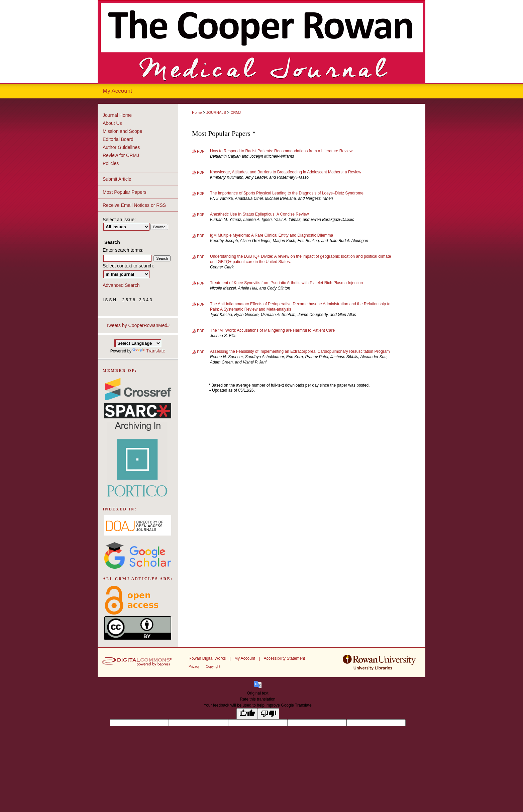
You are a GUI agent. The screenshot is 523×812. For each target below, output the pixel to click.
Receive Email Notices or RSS (134, 205)
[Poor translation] (269, 714)
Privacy (195, 667)
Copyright (213, 667)
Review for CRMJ (121, 155)
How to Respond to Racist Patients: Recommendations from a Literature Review (281, 151)
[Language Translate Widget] (138, 343)
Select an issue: (119, 220)
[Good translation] (247, 714)
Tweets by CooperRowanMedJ (138, 325)
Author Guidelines (121, 147)
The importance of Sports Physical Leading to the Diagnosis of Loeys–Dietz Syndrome (287, 193)
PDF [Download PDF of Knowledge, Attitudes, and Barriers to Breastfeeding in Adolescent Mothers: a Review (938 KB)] (201, 172)
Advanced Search (121, 285)
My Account (245, 658)
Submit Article (117, 179)
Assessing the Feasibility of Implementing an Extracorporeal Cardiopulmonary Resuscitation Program (300, 351)
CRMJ (236, 112)
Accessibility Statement (284, 658)
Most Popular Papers (125, 192)
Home (197, 112)
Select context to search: (128, 266)
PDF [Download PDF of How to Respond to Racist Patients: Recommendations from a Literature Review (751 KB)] (201, 151)
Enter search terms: (123, 250)
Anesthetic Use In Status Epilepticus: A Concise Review (259, 214)
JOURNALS (216, 112)
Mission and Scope (122, 131)
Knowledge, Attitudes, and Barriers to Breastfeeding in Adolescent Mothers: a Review (286, 172)
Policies (111, 163)
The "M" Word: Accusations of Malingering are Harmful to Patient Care (272, 330)
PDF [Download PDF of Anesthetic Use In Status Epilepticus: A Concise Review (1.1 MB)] (201, 215)
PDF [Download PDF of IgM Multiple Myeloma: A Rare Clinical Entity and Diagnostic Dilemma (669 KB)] (201, 236)
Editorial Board (118, 139)
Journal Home (117, 115)
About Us (112, 123)
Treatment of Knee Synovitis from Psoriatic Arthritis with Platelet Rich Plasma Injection (286, 283)
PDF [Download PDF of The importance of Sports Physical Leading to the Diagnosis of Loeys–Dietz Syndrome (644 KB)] (201, 193)
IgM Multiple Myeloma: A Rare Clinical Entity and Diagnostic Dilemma (272, 235)
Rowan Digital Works (208, 658)
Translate (149, 351)
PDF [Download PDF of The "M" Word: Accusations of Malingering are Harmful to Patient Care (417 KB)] (201, 331)
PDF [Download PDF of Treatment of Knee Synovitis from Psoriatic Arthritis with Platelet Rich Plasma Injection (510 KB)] (201, 283)
